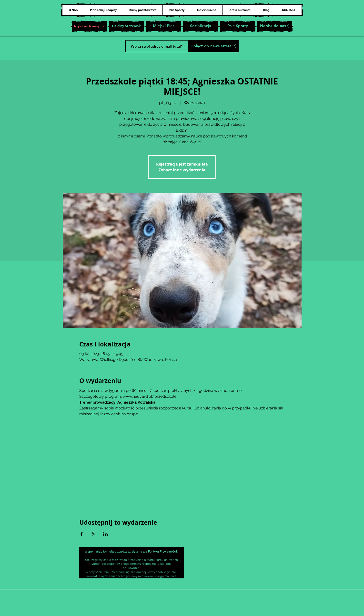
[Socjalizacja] (201, 26)
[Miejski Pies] (163, 26)
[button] (89, 26)
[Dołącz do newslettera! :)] (213, 46)
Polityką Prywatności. (163, 551)
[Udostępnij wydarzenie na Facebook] (82, 534)
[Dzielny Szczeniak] (126, 26)
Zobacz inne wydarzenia (182, 170)
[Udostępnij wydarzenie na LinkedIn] (106, 534)
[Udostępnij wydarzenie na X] (94, 534)
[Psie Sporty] (238, 26)
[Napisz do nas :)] (275, 26)
